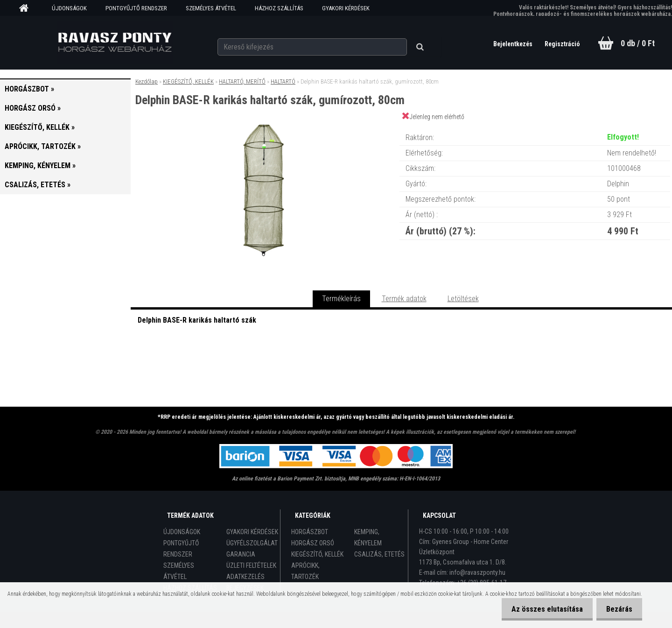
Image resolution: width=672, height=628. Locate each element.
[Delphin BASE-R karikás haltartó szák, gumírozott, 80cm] (265, 128)
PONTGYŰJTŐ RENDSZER (136, 8)
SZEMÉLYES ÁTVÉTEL (211, 8)
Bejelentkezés (509, 44)
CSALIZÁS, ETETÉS (379, 554)
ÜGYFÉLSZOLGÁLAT (252, 543)
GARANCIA (241, 554)
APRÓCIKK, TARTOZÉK (305, 571)
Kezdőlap (147, 81)
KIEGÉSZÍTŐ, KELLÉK (188, 81)
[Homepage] (27, 8)
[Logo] (115, 42)
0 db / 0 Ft (638, 43)
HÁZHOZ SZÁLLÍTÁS (279, 8)
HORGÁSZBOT (310, 532)
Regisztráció (560, 44)
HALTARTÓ (283, 81)
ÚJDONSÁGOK (69, 8)
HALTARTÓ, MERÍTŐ (242, 81)
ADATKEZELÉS (245, 577)
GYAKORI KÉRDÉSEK (346, 8)
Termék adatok (404, 299)
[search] (417, 43)
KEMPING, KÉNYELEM (368, 537)
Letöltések (463, 299)
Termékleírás (341, 299)
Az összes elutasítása (542, 609)
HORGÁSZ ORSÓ (313, 543)
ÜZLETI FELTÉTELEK (251, 565)
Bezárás (617, 609)
